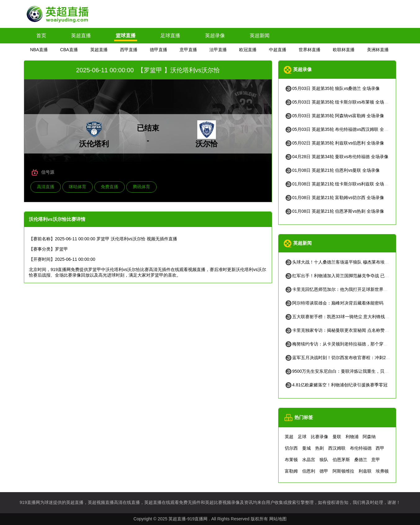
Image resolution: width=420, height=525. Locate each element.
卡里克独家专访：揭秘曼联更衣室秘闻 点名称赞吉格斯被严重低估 (352, 330)
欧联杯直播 (344, 50)
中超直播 (278, 50)
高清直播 (46, 187)
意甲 (376, 460)
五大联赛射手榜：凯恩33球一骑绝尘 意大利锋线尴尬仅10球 (346, 317)
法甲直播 (218, 50)
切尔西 (291, 448)
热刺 (319, 448)
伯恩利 (309, 471)
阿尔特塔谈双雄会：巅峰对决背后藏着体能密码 (334, 303)
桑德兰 (361, 460)
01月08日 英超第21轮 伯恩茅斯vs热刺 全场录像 (334, 211)
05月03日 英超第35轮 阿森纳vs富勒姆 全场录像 (334, 116)
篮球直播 (126, 36)
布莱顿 (291, 460)
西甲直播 (129, 50)
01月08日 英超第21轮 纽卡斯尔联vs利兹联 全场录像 (339, 184)
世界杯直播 (310, 50)
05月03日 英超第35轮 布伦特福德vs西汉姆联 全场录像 (341, 129)
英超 (289, 437)
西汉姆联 (337, 448)
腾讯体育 (141, 187)
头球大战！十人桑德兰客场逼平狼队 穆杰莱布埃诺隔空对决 (346, 262)
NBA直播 (39, 50)
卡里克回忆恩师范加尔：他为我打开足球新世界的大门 (341, 289)
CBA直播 (69, 50)
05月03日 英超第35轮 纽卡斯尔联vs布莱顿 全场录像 (339, 102)
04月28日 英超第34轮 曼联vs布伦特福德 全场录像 (337, 157)
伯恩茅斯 (341, 460)
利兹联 (365, 471)
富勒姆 (291, 471)
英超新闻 (260, 36)
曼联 (337, 437)
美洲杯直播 (378, 50)
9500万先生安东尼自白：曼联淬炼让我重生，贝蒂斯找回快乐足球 (352, 371)
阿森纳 (369, 437)
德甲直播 (159, 50)
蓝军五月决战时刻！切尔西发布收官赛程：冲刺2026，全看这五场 (352, 358)
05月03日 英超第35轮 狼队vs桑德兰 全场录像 (332, 88)
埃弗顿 (382, 471)
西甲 (380, 448)
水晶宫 (309, 460)
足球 (302, 437)
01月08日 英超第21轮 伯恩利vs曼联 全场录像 (332, 170)
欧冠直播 (248, 50)
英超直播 (81, 36)
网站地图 (278, 519)
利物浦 (352, 437)
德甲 (324, 471)
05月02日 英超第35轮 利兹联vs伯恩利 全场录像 (334, 143)
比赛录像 (319, 437)
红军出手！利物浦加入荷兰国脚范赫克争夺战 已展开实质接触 (348, 276)
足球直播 (170, 36)
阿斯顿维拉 (343, 471)
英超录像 (215, 36)
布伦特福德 (361, 448)
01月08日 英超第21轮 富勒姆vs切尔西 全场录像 (334, 198)
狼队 (324, 460)
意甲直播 (188, 50)
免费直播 (109, 187)
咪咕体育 (78, 187)
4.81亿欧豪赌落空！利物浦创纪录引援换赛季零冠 (336, 385)
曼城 (306, 448)
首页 (41, 36)
